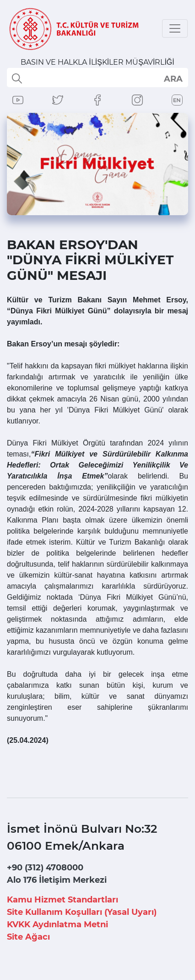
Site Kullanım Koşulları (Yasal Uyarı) (82, 912)
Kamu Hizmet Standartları (62, 900)
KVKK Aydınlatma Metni (57, 924)
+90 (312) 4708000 (45, 868)
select (173, 78)
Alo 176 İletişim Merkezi (57, 880)
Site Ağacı (28, 937)
